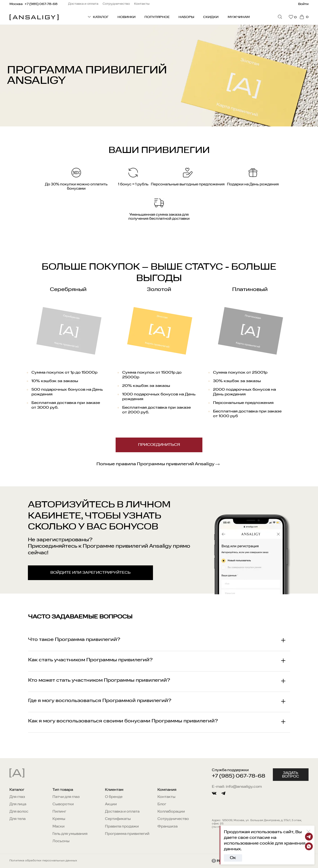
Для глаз (17, 797)
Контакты (166, 797)
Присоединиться (159, 445)
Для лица (18, 804)
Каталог (17, 790)
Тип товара (63, 790)
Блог (162, 804)
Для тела (17, 819)
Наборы (186, 17)
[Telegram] (309, 837)
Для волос (19, 812)
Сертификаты (118, 819)
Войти (303, 4)
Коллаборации (171, 812)
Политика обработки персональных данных (43, 861)
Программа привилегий (127, 834)
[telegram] (223, 793)
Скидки (211, 17)
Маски (59, 827)
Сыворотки (63, 804)
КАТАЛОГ (98, 17)
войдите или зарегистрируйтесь (90, 573)
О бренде (114, 797)
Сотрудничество (173, 819)
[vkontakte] (214, 793)
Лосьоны (61, 841)
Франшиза (168, 827)
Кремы (59, 819)
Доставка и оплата (122, 812)
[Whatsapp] (309, 846)
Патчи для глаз (66, 797)
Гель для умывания (70, 834)
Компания (167, 790)
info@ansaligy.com (244, 787)
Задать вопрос (291, 775)
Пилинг (59, 812)
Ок (233, 858)
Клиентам (114, 790)
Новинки (126, 17)
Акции (111, 804)
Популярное (157, 17)
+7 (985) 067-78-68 (239, 776)
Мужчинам (239, 17)
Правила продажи (122, 827)
